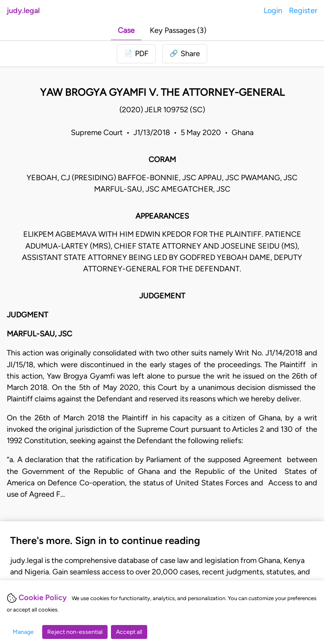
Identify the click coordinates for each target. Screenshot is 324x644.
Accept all (129, 632)
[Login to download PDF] (136, 54)
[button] (185, 54)
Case (126, 30)
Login (273, 11)
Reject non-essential (75, 632)
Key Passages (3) (178, 30)
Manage (23, 632)
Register (303, 11)
